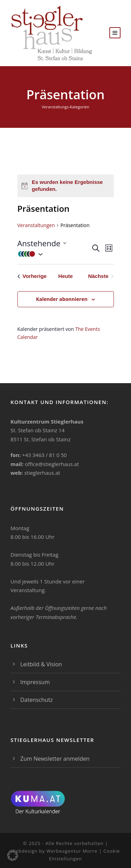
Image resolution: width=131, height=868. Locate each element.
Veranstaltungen (36, 225)
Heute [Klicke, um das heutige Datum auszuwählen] (66, 276)
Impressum (35, 682)
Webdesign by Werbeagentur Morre (55, 851)
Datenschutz (37, 700)
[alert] (66, 186)
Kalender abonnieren (62, 299)
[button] (54, 254)
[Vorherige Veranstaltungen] (32, 276)
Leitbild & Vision (41, 664)
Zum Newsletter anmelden (55, 759)
